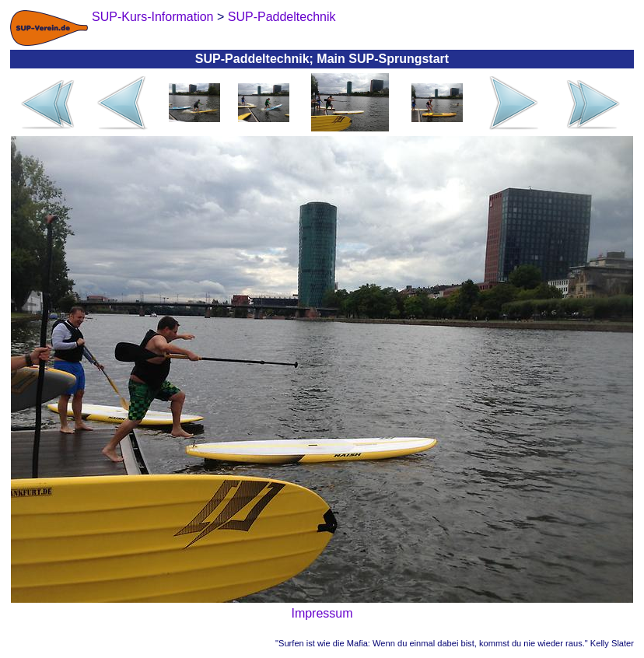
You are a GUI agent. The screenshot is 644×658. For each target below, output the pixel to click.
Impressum (322, 613)
